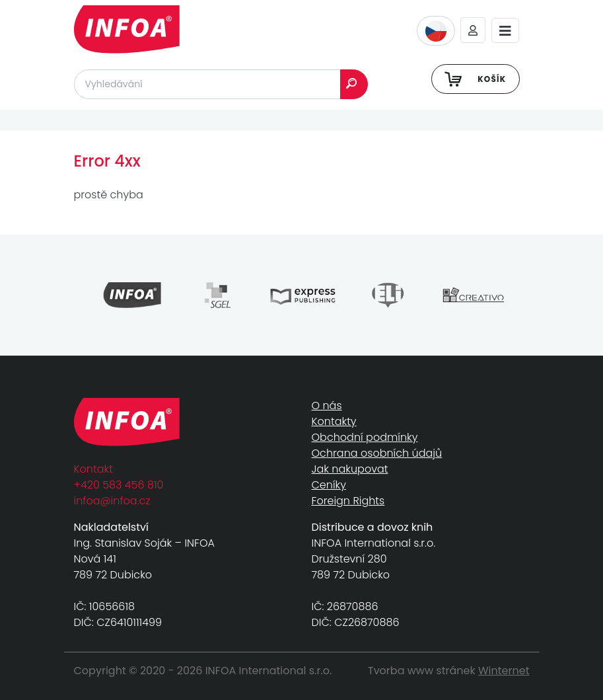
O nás (327, 406)
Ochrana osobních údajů (377, 453)
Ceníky (329, 485)
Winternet (504, 671)
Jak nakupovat (350, 469)
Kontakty (334, 421)
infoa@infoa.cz (112, 501)
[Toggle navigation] (505, 31)
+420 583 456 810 (119, 485)
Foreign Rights (348, 501)
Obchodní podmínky (365, 437)
